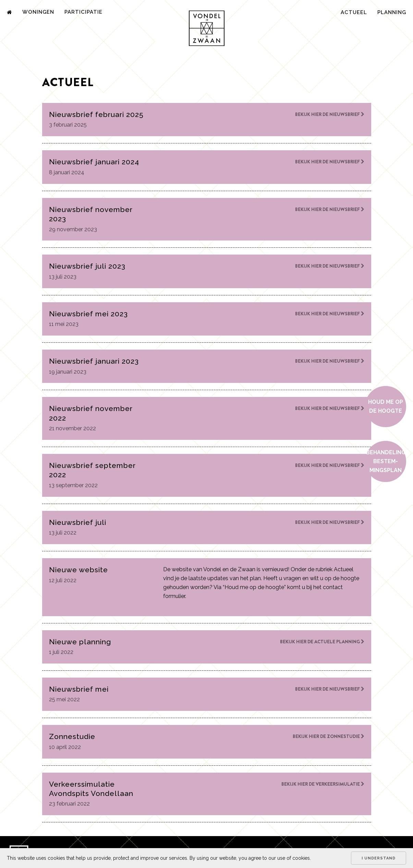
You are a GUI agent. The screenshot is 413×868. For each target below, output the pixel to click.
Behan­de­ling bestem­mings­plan (386, 461)
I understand (379, 858)
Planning (392, 12)
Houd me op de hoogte (386, 406)
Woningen (38, 12)
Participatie (83, 12)
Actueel (354, 12)
